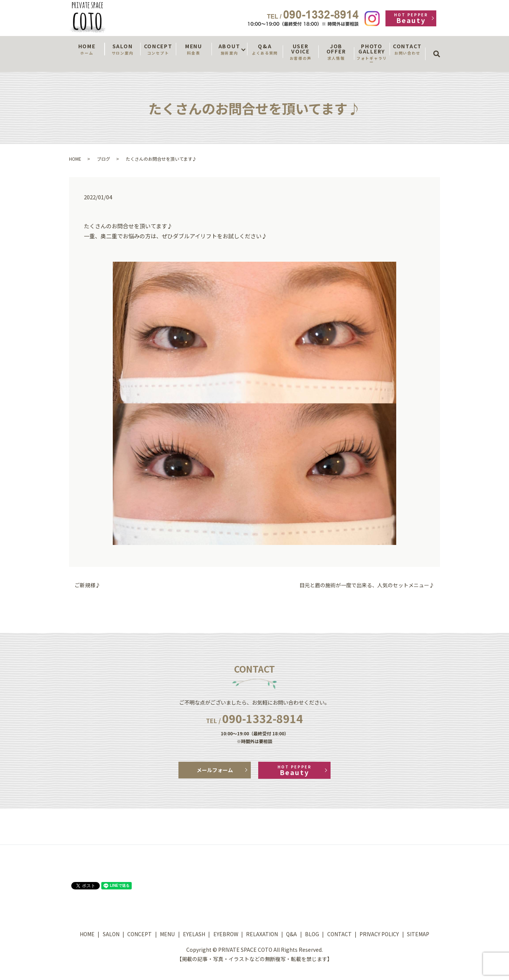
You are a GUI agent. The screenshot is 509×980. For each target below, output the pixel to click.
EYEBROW (226, 934)
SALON (122, 49)
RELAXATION (262, 934)
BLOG (312, 934)
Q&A (265, 49)
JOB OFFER (336, 52)
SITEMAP (418, 934)
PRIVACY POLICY (379, 934)
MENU (194, 49)
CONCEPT (158, 49)
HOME (87, 49)
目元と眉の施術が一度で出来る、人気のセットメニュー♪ (367, 585)
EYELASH (194, 934)
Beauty (411, 18)
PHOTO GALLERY (372, 53)
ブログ (104, 159)
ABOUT (229, 49)
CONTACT (407, 49)
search (439, 47)
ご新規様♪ (88, 585)
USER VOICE (301, 52)
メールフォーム (215, 770)
